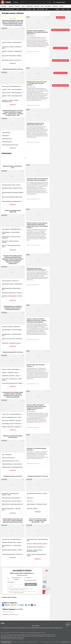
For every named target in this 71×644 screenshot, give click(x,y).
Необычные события (31, 580)
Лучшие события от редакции (16, 579)
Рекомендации (6, 153)
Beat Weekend (35, 231)
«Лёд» (39, 328)
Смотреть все (13, 63)
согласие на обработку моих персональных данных (19, 589)
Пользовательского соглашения (18, 593)
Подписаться (31, 584)
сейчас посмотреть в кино (38, 422)
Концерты (12, 582)
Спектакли (29, 578)
